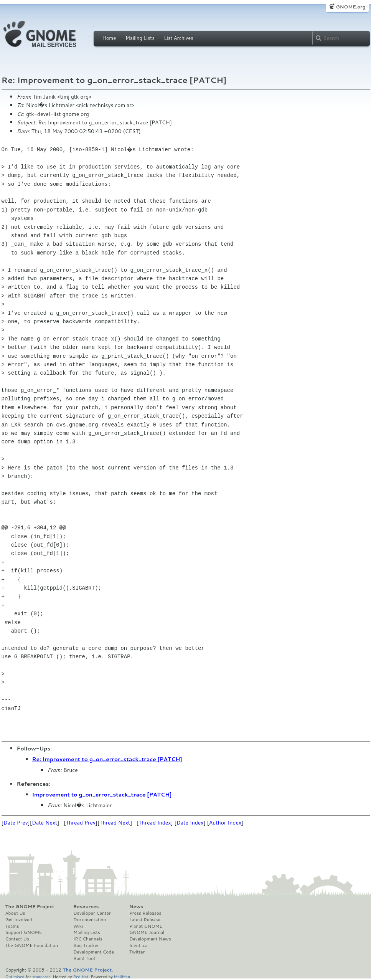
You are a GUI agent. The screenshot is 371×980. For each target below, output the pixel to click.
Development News (150, 939)
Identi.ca (139, 945)
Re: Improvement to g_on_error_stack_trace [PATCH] (107, 759)
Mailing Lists (140, 38)
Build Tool (84, 959)
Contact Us (17, 939)
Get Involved (19, 920)
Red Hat (81, 976)
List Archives (178, 38)
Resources (86, 907)
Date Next (45, 823)
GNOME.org (350, 7)
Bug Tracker (86, 945)
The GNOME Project (30, 907)
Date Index (190, 823)
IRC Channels (88, 939)
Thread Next (115, 823)
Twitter (137, 952)
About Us (15, 913)
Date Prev (16, 823)
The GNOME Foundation (32, 945)
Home (109, 38)
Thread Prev (81, 823)
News (136, 907)
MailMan (122, 976)
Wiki (78, 926)
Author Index (225, 823)
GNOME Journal (147, 932)
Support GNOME (24, 932)
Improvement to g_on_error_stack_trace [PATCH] (102, 795)
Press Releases (145, 913)
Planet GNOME (146, 926)
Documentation (90, 920)
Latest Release (145, 920)
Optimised (15, 976)
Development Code (94, 952)
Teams (12, 926)
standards (41, 976)
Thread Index (155, 823)
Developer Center (92, 913)
